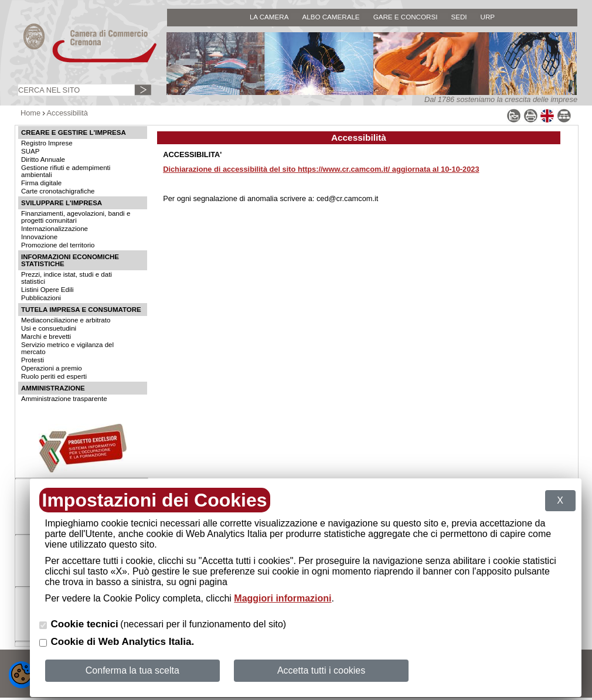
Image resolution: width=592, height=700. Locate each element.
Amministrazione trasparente (64, 399)
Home (30, 113)
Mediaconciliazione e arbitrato (66, 320)
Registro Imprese (47, 143)
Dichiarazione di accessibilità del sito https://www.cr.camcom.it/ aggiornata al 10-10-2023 (321, 169)
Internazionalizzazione (55, 229)
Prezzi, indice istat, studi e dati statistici (67, 278)
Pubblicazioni (41, 298)
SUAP (30, 151)
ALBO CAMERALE (331, 17)
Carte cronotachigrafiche (58, 191)
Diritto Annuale (43, 159)
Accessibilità (67, 113)
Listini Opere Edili (47, 290)
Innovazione (39, 237)
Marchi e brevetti (46, 337)
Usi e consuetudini (49, 328)
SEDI (459, 17)
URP (488, 17)
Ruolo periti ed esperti (54, 376)
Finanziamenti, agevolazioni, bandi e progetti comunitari (76, 217)
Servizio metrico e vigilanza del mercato (67, 348)
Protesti (33, 360)
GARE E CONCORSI (406, 17)
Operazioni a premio (52, 368)
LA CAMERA (269, 17)
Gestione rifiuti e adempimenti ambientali (66, 171)
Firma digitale (41, 183)
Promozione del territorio (58, 245)
